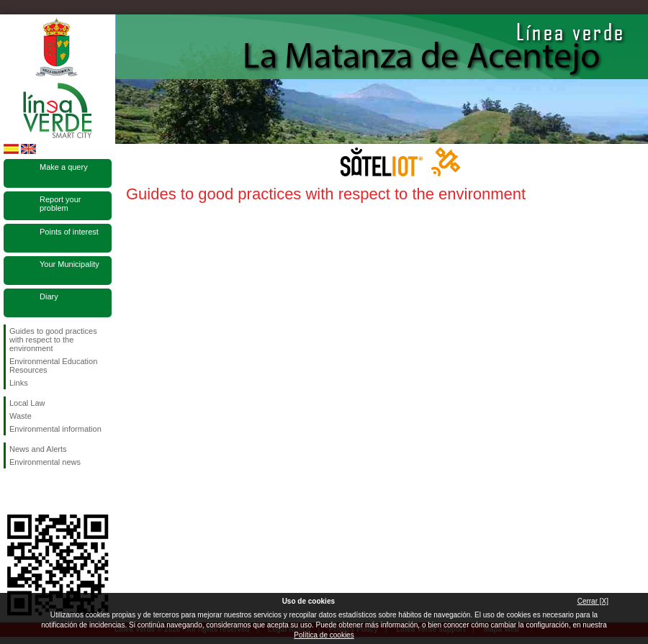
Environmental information (55, 429)
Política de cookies (324, 635)
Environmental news (45, 462)
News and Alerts (38, 449)
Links (19, 383)
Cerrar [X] (593, 601)
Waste (21, 416)
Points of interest (69, 232)
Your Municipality (69, 264)
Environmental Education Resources (53, 366)
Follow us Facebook (12, 491)
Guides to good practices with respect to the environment (53, 340)
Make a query (64, 167)
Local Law (27, 403)
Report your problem (60, 204)
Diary (49, 296)
